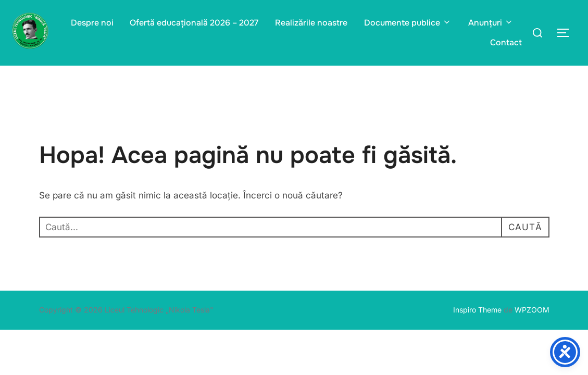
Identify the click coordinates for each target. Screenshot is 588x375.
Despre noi (92, 23)
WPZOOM (532, 310)
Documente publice (408, 23)
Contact (506, 42)
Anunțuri (491, 23)
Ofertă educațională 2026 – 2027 (194, 23)
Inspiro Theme (477, 310)
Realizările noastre (311, 23)
